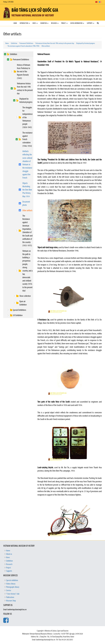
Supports (91, 23)
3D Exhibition (18, 315)
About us (9, 554)
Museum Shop (11, 601)
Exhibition (44, 23)
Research (55, 23)
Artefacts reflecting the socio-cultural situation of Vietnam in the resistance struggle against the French (27, 165)
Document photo (26, 204)
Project (64, 23)
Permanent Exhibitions (26, 43)
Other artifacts (46, 46)
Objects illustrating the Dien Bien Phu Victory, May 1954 (27, 190)
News (35, 23)
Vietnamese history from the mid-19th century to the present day (55, 43)
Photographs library (13, 587)
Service (9, 591)
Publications (10, 597)
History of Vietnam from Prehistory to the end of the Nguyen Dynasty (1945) (24, 72)
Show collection (25, 296)
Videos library (11, 584)
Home (15, 23)
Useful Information (77, 23)
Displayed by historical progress (86, 43)
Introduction (25, 23)
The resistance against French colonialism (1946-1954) (23, 46)
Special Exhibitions (19, 310)
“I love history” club (13, 594)
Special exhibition (12, 580)
